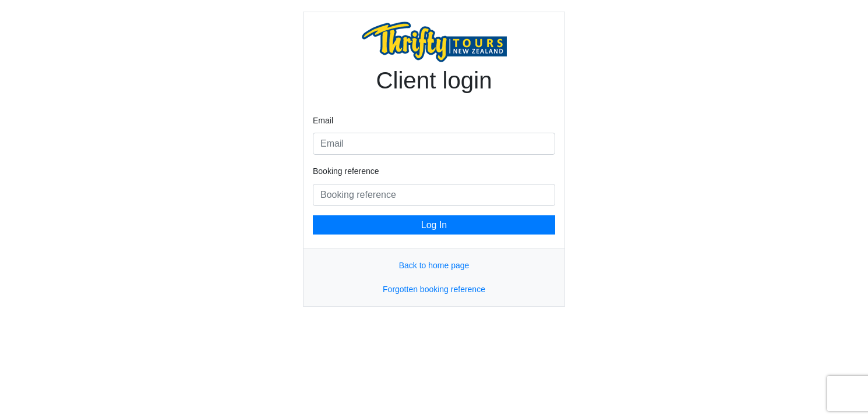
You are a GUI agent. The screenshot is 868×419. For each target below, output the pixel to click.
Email (323, 120)
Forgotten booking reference (434, 289)
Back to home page (434, 265)
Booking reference (346, 171)
